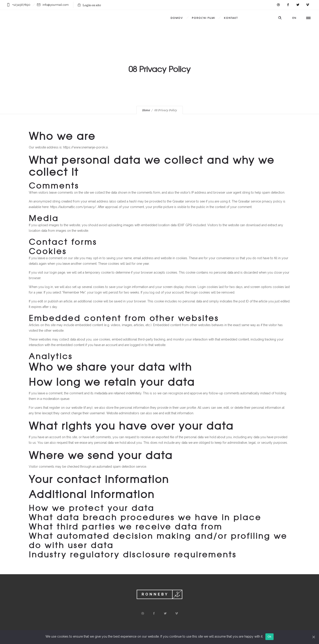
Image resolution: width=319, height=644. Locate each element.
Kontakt (231, 18)
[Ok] (313, 637)
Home (146, 110)
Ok (269, 637)
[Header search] (280, 18)
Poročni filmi (203, 18)
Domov (177, 18)
